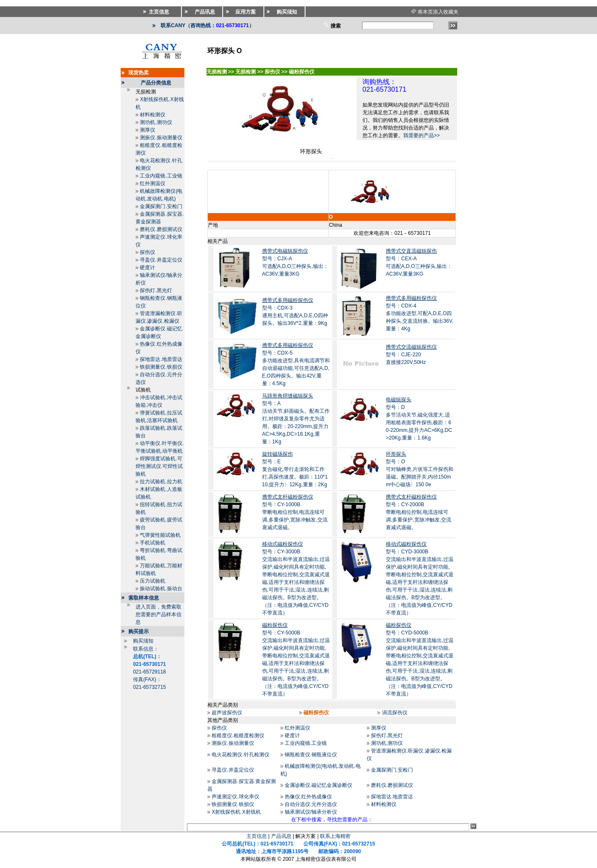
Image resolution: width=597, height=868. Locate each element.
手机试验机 (153, 543)
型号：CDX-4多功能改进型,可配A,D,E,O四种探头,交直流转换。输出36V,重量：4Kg (420, 313)
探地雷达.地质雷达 (161, 359)
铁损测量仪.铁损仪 (161, 367)
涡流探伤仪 (395, 713)
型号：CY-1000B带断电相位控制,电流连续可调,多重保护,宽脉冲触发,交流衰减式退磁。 (295, 512)
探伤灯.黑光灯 (156, 290)
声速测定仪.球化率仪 (235, 797)
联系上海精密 (335, 836)
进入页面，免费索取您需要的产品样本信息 (158, 614)
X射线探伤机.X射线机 (236, 812)
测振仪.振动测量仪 (161, 138)
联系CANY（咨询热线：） (207, 25)
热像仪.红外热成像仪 (308, 797)
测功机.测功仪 (156, 122)
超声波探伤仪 (227, 713)
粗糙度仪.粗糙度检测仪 (238, 736)
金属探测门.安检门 (161, 206)
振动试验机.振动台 (161, 589)
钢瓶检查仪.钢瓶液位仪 (311, 755)
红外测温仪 (153, 183)
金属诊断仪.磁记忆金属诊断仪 (318, 785)
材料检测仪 (153, 115)
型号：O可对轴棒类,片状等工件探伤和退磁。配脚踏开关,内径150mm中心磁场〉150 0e (420, 469)
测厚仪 (147, 130)
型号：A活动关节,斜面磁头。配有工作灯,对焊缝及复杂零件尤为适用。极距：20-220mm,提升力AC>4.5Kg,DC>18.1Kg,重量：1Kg (296, 419)
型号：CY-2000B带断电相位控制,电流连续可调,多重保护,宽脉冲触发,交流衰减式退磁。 (419, 512)
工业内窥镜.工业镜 (161, 176)
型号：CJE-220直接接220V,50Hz (411, 355)
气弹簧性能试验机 (160, 535)
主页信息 (257, 836)
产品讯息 (281, 836)
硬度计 (147, 268)
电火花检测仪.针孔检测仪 (240, 755)
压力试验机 (153, 581)
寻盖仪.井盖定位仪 (161, 260)
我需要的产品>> (422, 135)
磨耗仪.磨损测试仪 (161, 229)
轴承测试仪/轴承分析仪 (311, 812)
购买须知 (143, 641)
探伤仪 (147, 252)
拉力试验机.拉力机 (161, 482)
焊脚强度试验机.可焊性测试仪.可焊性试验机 (159, 466)
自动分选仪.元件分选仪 (311, 804)
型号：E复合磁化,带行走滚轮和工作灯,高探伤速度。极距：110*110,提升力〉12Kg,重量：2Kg (295, 469)
